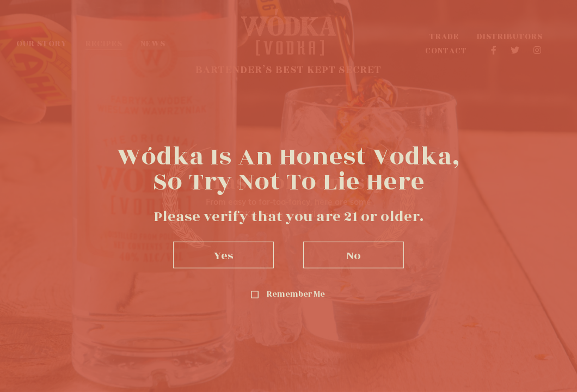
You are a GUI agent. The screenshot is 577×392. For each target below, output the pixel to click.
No (354, 255)
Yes (224, 255)
